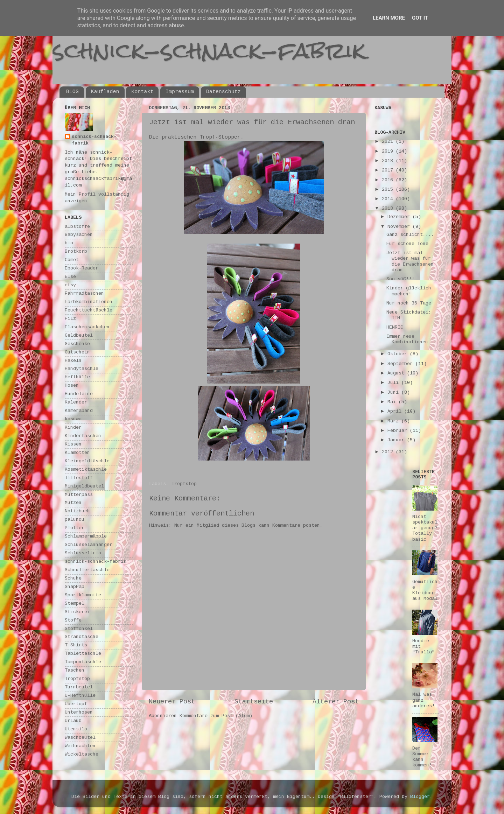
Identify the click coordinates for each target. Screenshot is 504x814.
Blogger (420, 797)
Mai (393, 402)
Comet (72, 260)
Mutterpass (79, 495)
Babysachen (79, 235)
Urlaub (73, 721)
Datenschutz (223, 92)
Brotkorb (76, 251)
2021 (389, 142)
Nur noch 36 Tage (409, 303)
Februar (399, 431)
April (396, 411)
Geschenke (77, 344)
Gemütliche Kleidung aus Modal (425, 590)
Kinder (73, 427)
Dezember (400, 217)
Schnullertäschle (87, 570)
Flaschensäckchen (87, 327)
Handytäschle (82, 369)
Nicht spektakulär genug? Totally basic (425, 528)
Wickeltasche (82, 754)
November (400, 227)
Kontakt (142, 92)
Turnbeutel (79, 687)
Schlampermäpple (86, 536)
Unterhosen (79, 712)
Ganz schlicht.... (410, 235)
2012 (389, 452)
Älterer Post (336, 702)
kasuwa (73, 419)
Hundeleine (79, 394)
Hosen (72, 385)
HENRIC (395, 327)
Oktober (399, 354)
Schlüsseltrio (83, 553)
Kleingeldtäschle (87, 461)
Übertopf (76, 704)
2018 (389, 161)
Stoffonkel (79, 629)
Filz (70, 319)
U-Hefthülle (80, 696)
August (397, 373)
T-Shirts (76, 645)
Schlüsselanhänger (89, 545)
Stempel (75, 604)
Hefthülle (77, 377)
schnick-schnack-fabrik (209, 50)
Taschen (75, 670)
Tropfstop (184, 484)
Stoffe (73, 620)
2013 (389, 208)
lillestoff (79, 478)
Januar (397, 440)
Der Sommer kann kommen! (422, 757)
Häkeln (73, 361)
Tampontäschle (83, 662)
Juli (394, 383)
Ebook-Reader (82, 268)
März (394, 421)
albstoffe (77, 227)
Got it (420, 18)
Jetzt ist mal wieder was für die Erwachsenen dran (410, 261)
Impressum (180, 92)
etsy (70, 285)
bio (69, 243)
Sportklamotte (83, 595)
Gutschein (77, 352)
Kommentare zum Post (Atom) (216, 716)
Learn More (389, 18)
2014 (389, 199)
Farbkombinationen (89, 302)
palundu (75, 520)
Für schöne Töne (407, 244)
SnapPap (75, 587)
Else (70, 277)
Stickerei (77, 612)
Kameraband (79, 411)
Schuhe (73, 578)
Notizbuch (77, 511)
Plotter (75, 528)
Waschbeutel (80, 738)
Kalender (76, 402)
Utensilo (76, 729)
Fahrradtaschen (84, 293)
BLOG (72, 92)
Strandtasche (82, 637)
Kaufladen (105, 92)
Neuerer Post (172, 702)
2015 (389, 190)
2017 (389, 170)
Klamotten (77, 453)
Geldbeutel (79, 335)
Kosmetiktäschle (86, 469)
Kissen (73, 444)
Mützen (73, 503)
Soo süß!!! (400, 279)
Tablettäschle (83, 654)
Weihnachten (80, 746)
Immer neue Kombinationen (407, 339)
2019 (389, 151)
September (401, 364)
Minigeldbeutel (84, 486)
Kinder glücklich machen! (409, 291)
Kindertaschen (83, 436)
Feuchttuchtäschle (89, 310)
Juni (394, 392)
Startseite (254, 702)
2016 (389, 180)
